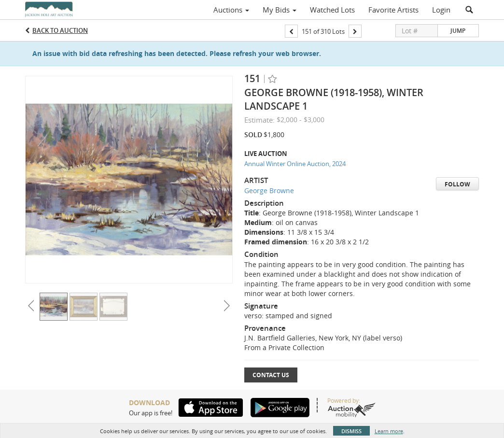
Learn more (389, 431)
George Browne (269, 191)
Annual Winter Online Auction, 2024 (295, 164)
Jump (458, 31)
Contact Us (271, 375)
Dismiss (351, 431)
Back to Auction (60, 30)
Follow (457, 184)
